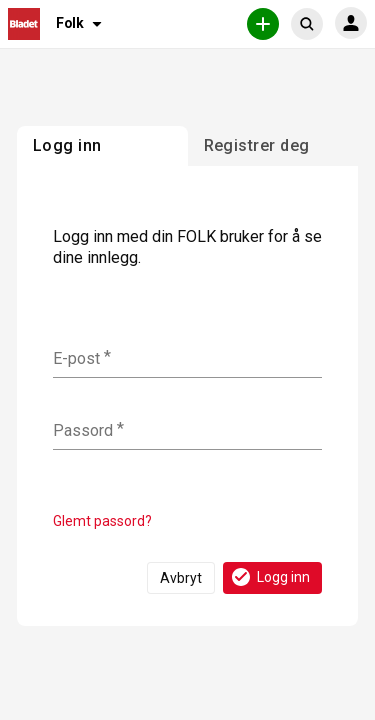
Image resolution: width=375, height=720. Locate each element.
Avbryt (181, 578)
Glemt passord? (102, 521)
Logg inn (269, 577)
